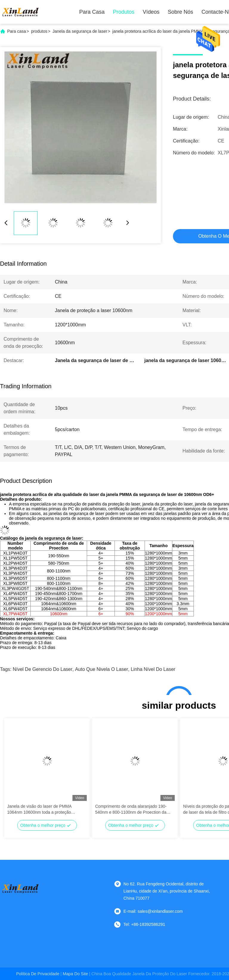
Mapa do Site (75, 974)
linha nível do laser (153, 669)
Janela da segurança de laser (80, 31)
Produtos (124, 12)
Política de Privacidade (38, 974)
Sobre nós (181, 12)
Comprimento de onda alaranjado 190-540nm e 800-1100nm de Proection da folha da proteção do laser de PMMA (131, 810)
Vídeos (151, 12)
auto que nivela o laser (102, 669)
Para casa (92, 12)
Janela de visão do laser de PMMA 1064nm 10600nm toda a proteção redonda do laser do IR (39, 810)
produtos (39, 31)
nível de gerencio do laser (43, 669)
